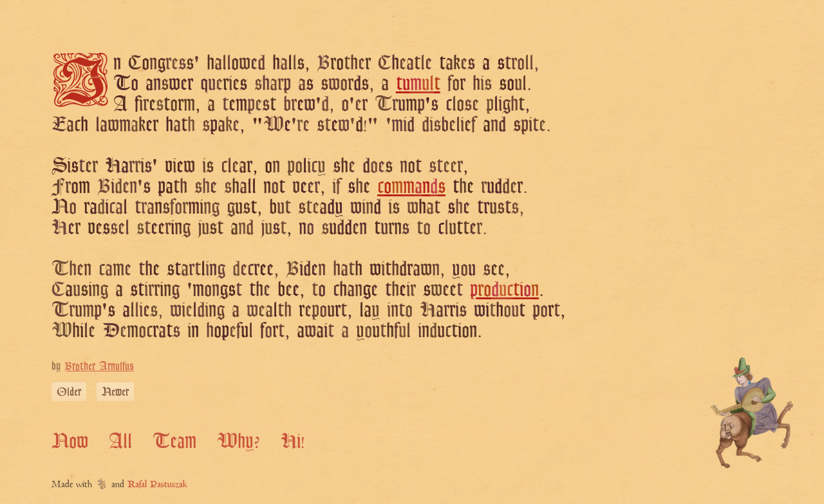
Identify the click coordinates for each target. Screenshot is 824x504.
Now (70, 440)
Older (69, 392)
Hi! (293, 440)
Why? (239, 440)
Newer (115, 392)
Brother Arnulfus (99, 366)
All (120, 440)
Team (174, 440)
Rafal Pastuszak (157, 485)
